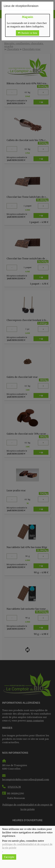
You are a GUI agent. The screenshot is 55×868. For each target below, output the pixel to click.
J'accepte (9, 857)
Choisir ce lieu (27, 33)
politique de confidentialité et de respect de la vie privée (27, 846)
